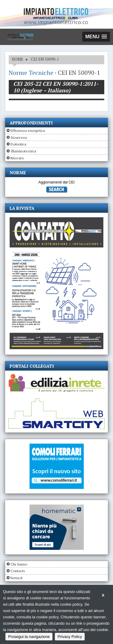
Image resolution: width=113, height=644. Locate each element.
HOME (17, 59)
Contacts (18, 571)
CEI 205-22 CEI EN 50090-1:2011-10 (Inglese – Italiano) (56, 87)
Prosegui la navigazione (29, 637)
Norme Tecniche (31, 73)
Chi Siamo (19, 564)
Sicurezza (19, 137)
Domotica (18, 144)
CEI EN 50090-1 (45, 59)
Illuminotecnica (23, 151)
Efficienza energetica (28, 131)
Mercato (17, 158)
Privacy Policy (70, 637)
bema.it (17, 578)
